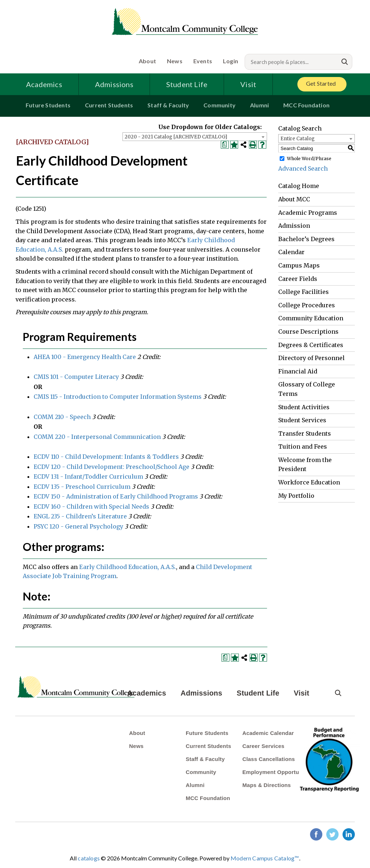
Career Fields (298, 279)
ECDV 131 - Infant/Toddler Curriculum (88, 476)
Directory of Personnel (311, 358)
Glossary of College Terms (307, 389)
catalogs (89, 858)
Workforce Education (309, 482)
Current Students (109, 105)
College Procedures (307, 305)
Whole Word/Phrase (309, 159)
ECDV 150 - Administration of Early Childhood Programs (116, 496)
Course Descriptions (308, 332)
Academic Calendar (268, 733)
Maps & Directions (267, 785)
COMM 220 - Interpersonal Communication (97, 437)
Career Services (263, 746)
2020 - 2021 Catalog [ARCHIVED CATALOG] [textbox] (176, 137)
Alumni (259, 105)
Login (231, 61)
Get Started (321, 83)
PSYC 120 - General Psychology (78, 526)
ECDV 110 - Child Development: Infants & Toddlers (106, 457)
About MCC (294, 199)
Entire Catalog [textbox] (298, 139)
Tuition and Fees (303, 446)
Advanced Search (303, 168)
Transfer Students (305, 433)
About (147, 61)
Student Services (302, 420)
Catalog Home (299, 186)
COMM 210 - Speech (62, 417)
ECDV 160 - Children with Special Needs (91, 506)
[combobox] (195, 137)
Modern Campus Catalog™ (265, 858)
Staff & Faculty (168, 105)
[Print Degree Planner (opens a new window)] (225, 145)
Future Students (48, 105)
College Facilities (304, 292)
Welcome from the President (305, 465)
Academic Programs (308, 213)
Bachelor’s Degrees (306, 239)
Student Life (187, 84)
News (175, 61)
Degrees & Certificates (311, 345)
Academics (44, 84)
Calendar (291, 252)
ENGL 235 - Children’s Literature (80, 516)
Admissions (114, 84)
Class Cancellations (269, 759)
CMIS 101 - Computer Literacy (76, 377)
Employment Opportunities (278, 772)
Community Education (311, 318)
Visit (248, 84)
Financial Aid (298, 371)
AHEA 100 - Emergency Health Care (85, 357)
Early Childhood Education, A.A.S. (128, 567)
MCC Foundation (306, 105)
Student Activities (304, 407)
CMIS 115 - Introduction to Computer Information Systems (118, 397)
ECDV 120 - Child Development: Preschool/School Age (111, 467)
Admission (294, 226)
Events (203, 61)
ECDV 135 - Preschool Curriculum (82, 487)
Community (220, 105)
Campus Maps (299, 265)
